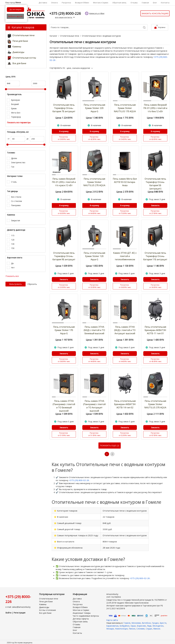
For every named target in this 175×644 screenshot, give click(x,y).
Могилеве (136, 621)
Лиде (149, 624)
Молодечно (158, 624)
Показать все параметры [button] (19, 122)
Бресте (163, 621)
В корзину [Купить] (64, 131)
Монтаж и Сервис (101, 3)
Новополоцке (121, 627)
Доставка (43, 3)
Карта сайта (112, 618)
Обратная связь (119, 3)
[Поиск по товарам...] (98, 27)
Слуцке (149, 627)
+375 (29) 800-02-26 (79, 481)
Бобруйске (125, 624)
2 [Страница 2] (113, 454)
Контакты (165, 3)
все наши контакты (65, 17)
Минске (157, 627)
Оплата (54, 3)
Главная (145, 3)
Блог (155, 3)
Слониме (141, 627)
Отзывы (134, 3)
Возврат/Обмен (82, 3)
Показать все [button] (12, 276)
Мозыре (110, 627)
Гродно (155, 621)
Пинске (132, 627)
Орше (133, 624)
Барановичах (112, 624)
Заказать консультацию (155, 13)
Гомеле (127, 621)
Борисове (141, 624)
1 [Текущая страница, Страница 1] (107, 454)
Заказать (155, 205)
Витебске (146, 621)
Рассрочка (66, 3)
